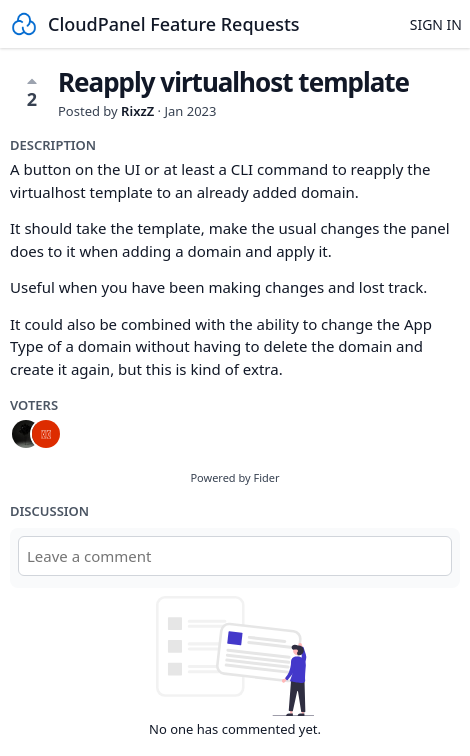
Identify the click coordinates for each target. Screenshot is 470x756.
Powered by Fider (234, 477)
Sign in (436, 24)
